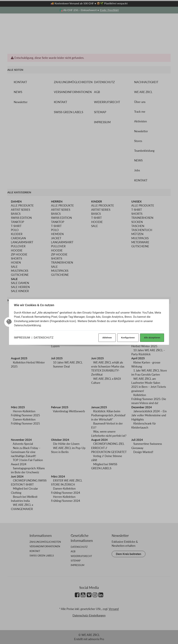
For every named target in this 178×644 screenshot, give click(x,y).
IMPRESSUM (23, 337)
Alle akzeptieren (151, 337)
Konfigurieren (127, 337)
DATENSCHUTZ (44, 337)
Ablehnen (105, 337)
